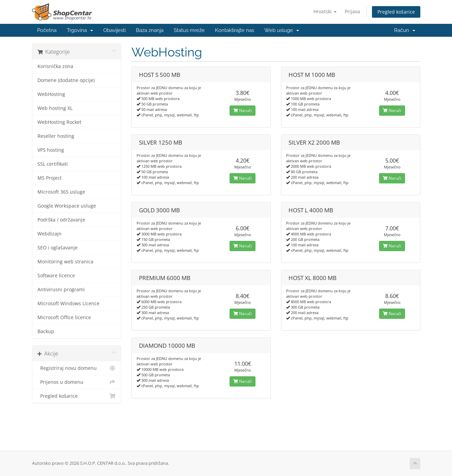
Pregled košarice (396, 12)
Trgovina (80, 30)
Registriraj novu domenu (77, 368)
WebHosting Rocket (59, 122)
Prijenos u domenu (77, 382)
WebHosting (51, 94)
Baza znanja (150, 30)
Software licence (56, 276)
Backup (46, 331)
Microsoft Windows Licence (68, 303)
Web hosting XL (55, 108)
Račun (405, 30)
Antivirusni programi (61, 290)
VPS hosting (51, 150)
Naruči (243, 110)
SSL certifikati (53, 164)
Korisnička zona (55, 66)
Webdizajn (50, 234)
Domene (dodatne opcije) (66, 80)
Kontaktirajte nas (235, 30)
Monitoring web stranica (65, 262)
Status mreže (189, 30)
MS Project (50, 178)
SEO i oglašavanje (58, 248)
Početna (47, 30)
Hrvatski (325, 11)
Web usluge (282, 30)
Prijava (352, 11)
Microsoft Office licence (64, 317)
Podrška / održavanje (61, 220)
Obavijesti (114, 30)
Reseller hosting (56, 136)
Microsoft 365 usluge (61, 192)
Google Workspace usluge (67, 206)
